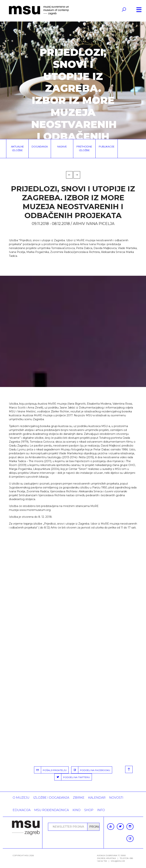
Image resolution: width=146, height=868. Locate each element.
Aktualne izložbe (17, 148)
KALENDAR (97, 798)
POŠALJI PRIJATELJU (50, 770)
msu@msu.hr (118, 861)
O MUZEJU (21, 798)
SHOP (89, 810)
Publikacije (107, 146)
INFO (101, 810)
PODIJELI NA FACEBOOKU (91, 770)
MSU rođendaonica (52, 810)
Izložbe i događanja (51, 798)
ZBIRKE (79, 798)
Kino (77, 810)
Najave (62, 146)
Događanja (40, 146)
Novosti (116, 798)
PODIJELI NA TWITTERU (72, 777)
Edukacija (22, 810)
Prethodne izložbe (84, 148)
